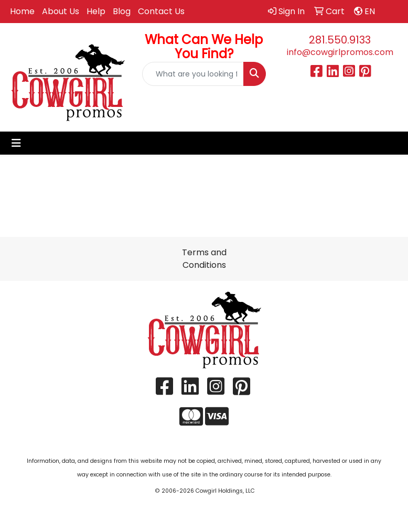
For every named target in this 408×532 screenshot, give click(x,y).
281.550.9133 (340, 40)
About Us (61, 11)
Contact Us (161, 11)
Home (22, 11)
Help (96, 11)
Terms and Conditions (204, 259)
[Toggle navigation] (16, 143)
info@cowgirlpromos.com (340, 52)
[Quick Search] (193, 74)
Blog (122, 11)
